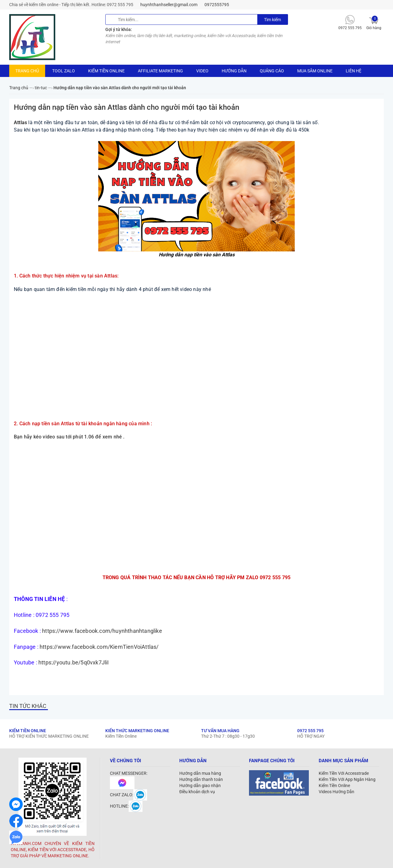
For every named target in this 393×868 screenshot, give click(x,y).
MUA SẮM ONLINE (315, 71)
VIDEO (202, 71)
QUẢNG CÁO (272, 71)
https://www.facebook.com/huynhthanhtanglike (102, 631)
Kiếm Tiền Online (334, 786)
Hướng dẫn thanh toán (201, 779)
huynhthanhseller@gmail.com (169, 5)
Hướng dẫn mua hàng (200, 773)
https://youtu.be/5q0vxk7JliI (74, 662)
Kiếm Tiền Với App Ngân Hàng (347, 779)
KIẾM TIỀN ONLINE (106, 71)
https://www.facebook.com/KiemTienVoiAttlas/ (99, 647)
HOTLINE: (126, 806)
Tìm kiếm (272, 20)
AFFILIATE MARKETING (160, 71)
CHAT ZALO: (128, 795)
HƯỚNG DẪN (234, 71)
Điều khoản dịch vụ (197, 792)
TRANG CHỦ (27, 71)
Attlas (20, 122)
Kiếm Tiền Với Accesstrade (344, 773)
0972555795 (217, 5)
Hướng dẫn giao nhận (200, 786)
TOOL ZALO (64, 71)
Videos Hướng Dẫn (337, 792)
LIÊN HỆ (354, 71)
